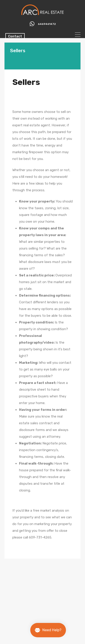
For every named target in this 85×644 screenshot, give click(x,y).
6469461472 (47, 24)
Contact (15, 36)
